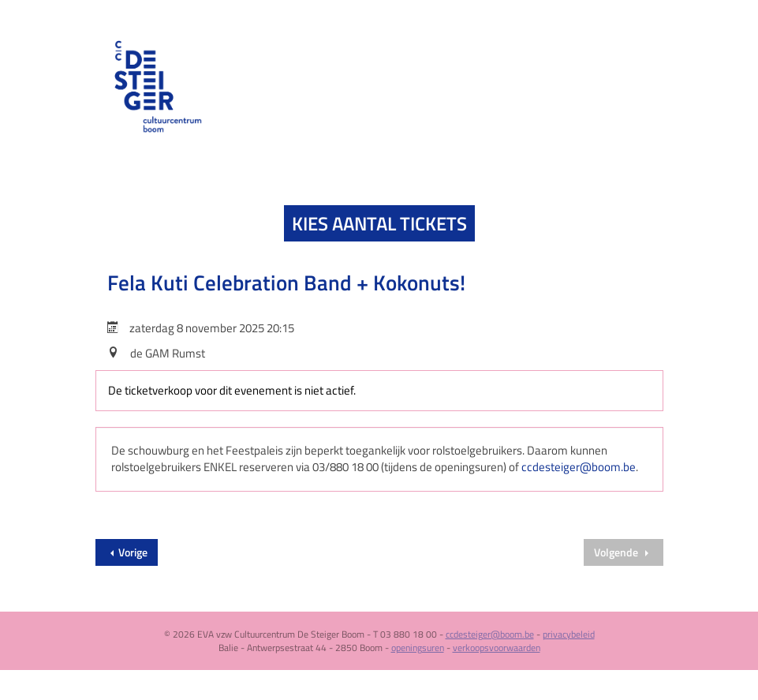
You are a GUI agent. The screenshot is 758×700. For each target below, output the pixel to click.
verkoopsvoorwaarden (497, 648)
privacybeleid (569, 634)
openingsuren (418, 648)
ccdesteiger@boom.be (579, 467)
